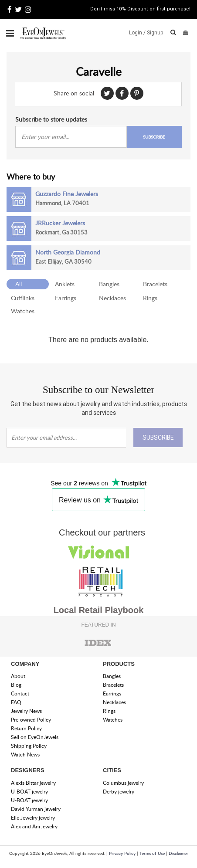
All (19, 284)
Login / (137, 32)
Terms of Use (152, 853)
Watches (23, 311)
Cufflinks (23, 298)
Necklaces (112, 298)
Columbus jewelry (123, 783)
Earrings (66, 298)
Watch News (25, 754)
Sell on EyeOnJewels (35, 737)
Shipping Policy (29, 746)
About (18, 676)
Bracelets (155, 284)
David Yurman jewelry (36, 809)
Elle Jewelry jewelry (33, 818)
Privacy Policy (122, 853)
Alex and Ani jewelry (34, 826)
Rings (150, 298)
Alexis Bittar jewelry (33, 783)
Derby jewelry (119, 792)
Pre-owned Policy (31, 720)
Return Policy (26, 728)
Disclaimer (178, 853)
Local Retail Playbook (99, 610)
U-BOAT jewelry (29, 792)
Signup (155, 32)
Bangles (109, 284)
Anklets (65, 284)
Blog (16, 685)
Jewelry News (26, 711)
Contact (20, 693)
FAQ (16, 702)
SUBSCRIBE (154, 137)
